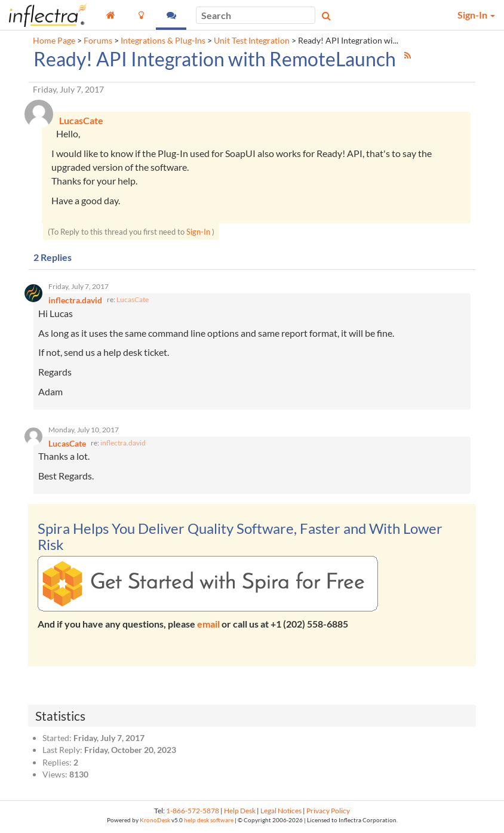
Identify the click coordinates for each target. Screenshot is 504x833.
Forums (98, 41)
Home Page (54, 41)
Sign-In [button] (476, 15)
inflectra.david (123, 445)
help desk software (209, 822)
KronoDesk (155, 822)
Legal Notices (281, 813)
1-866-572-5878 (193, 813)
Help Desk (240, 813)
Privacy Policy (328, 813)
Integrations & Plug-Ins (163, 41)
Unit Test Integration (252, 41)
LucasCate (133, 301)
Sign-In (198, 232)
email (208, 625)
